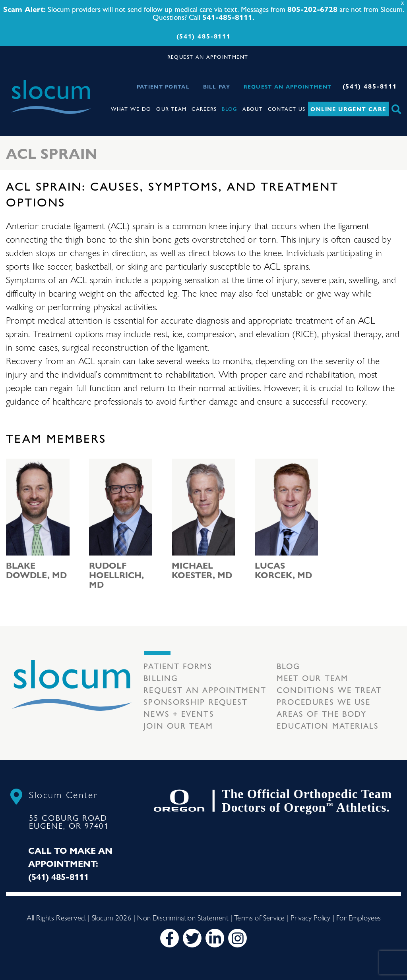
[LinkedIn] (215, 938)
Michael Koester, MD (202, 570)
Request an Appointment (288, 86)
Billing (161, 678)
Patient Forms (178, 666)
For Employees (359, 917)
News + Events (179, 713)
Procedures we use (324, 701)
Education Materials (328, 725)
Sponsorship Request (196, 701)
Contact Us (287, 109)
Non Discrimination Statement (183, 917)
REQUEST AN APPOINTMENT (208, 57)
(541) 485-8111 (203, 36)
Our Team (171, 109)
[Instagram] (237, 938)
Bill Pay (217, 86)
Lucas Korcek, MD (283, 570)
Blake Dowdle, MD (36, 570)
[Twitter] (192, 938)
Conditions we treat (329, 690)
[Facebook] (170, 938)
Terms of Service (259, 917)
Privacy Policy (311, 917)
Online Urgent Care (348, 109)
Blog (230, 109)
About (253, 109)
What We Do (131, 109)
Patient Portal (163, 86)
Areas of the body (322, 713)
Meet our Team (312, 678)
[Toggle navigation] (91, 89)
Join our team (178, 725)
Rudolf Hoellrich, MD (116, 575)
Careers (204, 109)
